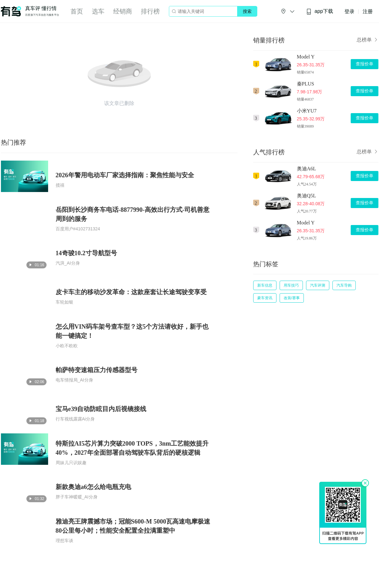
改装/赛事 (292, 298)
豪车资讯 (265, 298)
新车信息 (265, 285)
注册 (368, 11)
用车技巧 (291, 285)
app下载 (320, 11)
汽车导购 (344, 285)
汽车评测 (318, 285)
